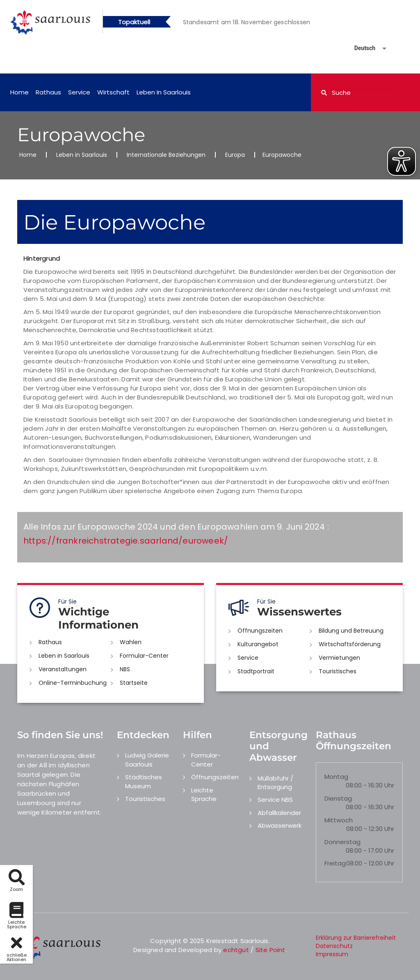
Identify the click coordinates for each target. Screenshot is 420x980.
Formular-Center (144, 656)
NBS (125, 669)
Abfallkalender (279, 813)
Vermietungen (339, 658)
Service (79, 92)
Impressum (332, 954)
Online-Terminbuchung (73, 683)
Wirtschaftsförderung (350, 644)
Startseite (134, 683)
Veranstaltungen (63, 669)
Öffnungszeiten (260, 631)
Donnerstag (342, 842)
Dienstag (338, 798)
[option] (258, 22)
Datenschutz (334, 946)
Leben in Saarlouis (164, 92)
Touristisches (338, 671)
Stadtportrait (256, 671)
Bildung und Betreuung (351, 631)
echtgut (236, 950)
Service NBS (275, 800)
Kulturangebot (258, 644)
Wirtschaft (113, 92)
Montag (336, 777)
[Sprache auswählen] (361, 48)
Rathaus (48, 92)
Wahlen (131, 642)
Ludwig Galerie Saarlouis (147, 760)
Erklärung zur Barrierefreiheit (356, 938)
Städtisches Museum (144, 781)
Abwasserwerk (280, 825)
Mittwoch (339, 820)
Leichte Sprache (204, 794)
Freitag (335, 863)
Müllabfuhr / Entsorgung (275, 783)
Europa (235, 155)
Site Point (270, 950)
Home (19, 92)
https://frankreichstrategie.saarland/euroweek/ (126, 541)
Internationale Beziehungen (166, 155)
